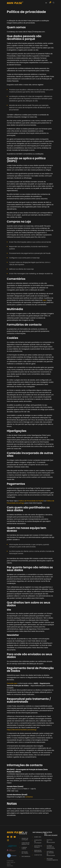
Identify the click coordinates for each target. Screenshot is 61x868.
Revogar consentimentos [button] (51, 859)
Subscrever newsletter (25, 844)
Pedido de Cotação (25, 839)
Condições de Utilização (38, 841)
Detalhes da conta (25, 853)
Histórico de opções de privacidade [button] (51, 854)
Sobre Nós (38, 837)
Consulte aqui (12, 683)
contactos (29, 797)
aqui (45, 300)
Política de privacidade (51, 841)
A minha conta (24, 848)
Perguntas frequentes (38, 851)
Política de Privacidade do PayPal (31, 501)
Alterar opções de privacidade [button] (51, 847)
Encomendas (25, 856)
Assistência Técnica (38, 847)
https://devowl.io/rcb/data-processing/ (22, 730)
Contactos (38, 855)
